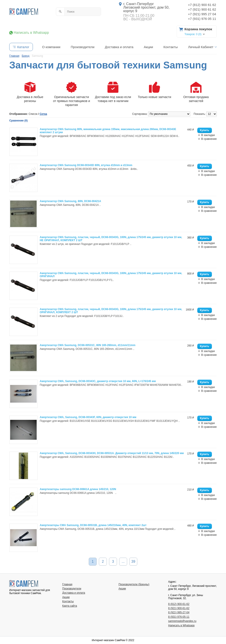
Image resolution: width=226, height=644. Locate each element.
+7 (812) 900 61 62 (202, 5)
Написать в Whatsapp (31, 33)
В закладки (208, 135)
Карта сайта (70, 606)
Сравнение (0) (18, 121)
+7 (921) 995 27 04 (202, 14)
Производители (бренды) (134, 584)
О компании (51, 47)
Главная (67, 584)
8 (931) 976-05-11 (179, 617)
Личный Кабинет (201, 47)
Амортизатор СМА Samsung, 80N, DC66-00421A (70, 201)
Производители (82, 47)
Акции (148, 47)
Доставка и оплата (119, 47)
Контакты (170, 47)
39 (133, 562)
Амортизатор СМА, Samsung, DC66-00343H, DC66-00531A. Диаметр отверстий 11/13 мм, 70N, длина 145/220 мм (112, 453)
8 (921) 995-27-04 (179, 612)
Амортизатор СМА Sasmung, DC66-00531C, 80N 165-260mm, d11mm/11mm (88, 345)
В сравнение (209, 139)
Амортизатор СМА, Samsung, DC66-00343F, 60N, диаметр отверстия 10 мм (88, 417)
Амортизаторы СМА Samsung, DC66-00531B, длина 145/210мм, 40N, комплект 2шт (93, 525)
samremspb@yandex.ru (182, 621)
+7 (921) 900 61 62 (202, 9)
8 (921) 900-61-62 (179, 608)
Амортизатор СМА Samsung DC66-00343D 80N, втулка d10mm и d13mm (86, 165)
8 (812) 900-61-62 (179, 604)
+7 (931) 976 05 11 (202, 19)
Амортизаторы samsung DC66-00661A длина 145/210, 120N (78, 489)
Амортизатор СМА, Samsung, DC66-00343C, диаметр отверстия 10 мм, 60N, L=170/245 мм (98, 381)
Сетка (43, 114)
